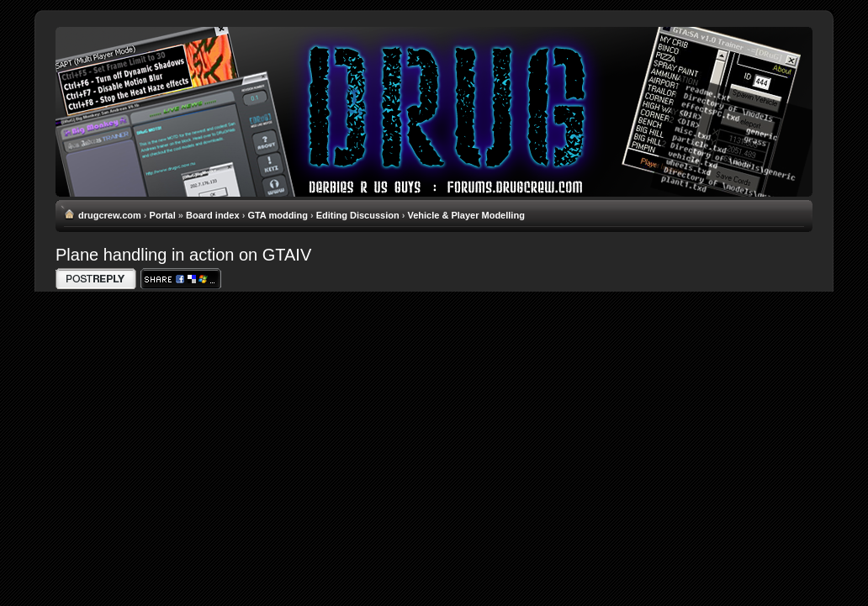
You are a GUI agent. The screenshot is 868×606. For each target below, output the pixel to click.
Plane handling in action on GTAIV (183, 255)
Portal (163, 215)
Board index (213, 215)
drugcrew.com (110, 215)
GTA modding (277, 215)
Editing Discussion (358, 215)
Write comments (96, 279)
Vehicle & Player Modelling (466, 215)
